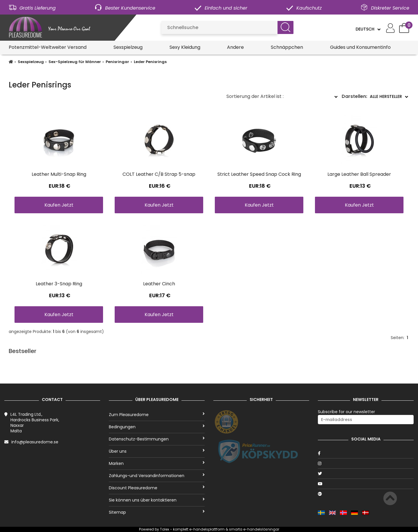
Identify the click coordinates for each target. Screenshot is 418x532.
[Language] (368, 29)
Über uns (157, 451)
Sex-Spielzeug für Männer (75, 62)
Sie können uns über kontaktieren (157, 500)
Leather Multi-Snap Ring (59, 174)
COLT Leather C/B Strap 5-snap (159, 174)
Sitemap (157, 512)
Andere (235, 47)
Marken (157, 463)
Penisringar (117, 62)
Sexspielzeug (128, 47)
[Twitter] (366, 474)
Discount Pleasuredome (157, 488)
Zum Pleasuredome (157, 415)
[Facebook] (366, 453)
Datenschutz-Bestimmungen (157, 439)
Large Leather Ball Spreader (359, 174)
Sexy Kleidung (185, 47)
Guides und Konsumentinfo (360, 47)
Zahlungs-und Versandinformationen (157, 476)
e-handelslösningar (261, 529)
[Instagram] (366, 463)
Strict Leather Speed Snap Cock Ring (259, 174)
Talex (165, 529)
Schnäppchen (287, 47)
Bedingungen (157, 427)
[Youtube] (366, 484)
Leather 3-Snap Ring (59, 284)
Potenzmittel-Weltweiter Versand (48, 47)
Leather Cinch (159, 284)
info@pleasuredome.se (35, 442)
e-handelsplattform (207, 529)
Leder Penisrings (150, 62)
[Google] (366, 494)
